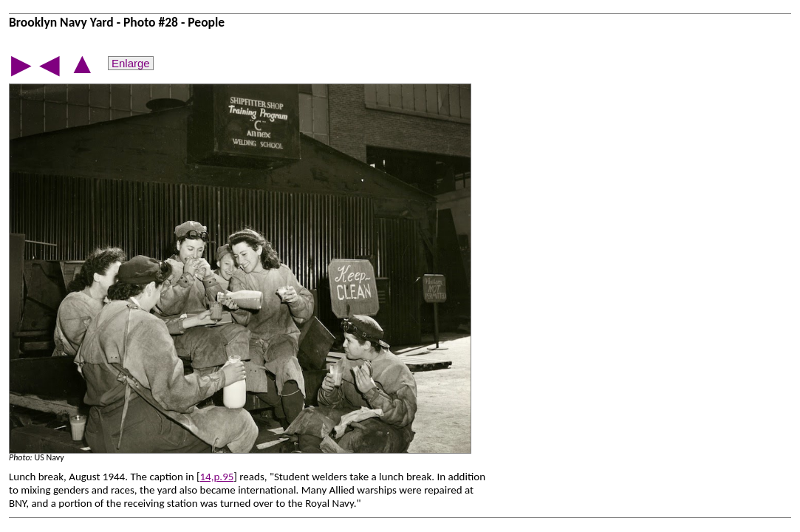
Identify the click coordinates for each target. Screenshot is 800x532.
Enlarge (131, 63)
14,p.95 (217, 477)
